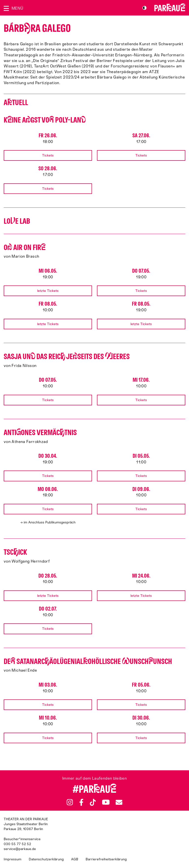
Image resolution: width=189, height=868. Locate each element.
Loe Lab (17, 221)
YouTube (106, 802)
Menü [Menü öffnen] (17, 8)
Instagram (70, 802)
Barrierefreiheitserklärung (106, 859)
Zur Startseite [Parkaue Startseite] (170, 7)
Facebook (81, 802)
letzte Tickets (48, 291)
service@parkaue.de (20, 849)
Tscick (15, 552)
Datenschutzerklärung (46, 859)
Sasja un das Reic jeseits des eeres (67, 356)
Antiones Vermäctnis (40, 433)
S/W (144, 8)
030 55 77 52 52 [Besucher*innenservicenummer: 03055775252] (17, 844)
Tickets (48, 155)
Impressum (13, 859)
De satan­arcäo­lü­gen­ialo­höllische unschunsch (88, 661)
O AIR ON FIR (25, 247)
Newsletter (119, 802)
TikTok (93, 802)
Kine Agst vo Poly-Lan (45, 120)
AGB (75, 859)
